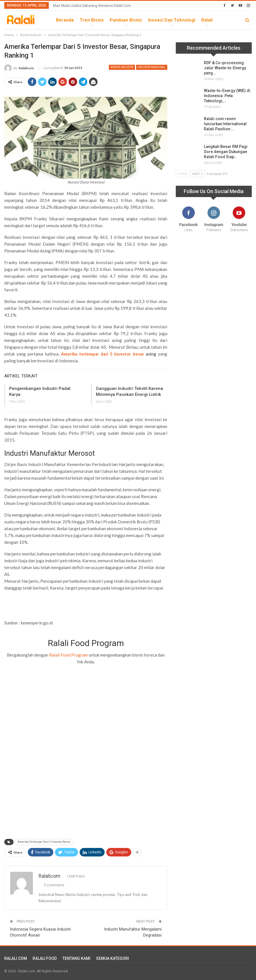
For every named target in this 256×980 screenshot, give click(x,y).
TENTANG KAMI (76, 958)
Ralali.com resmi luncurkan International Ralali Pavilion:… (225, 124)
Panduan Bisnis (126, 20)
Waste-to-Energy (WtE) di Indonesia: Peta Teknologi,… (227, 96)
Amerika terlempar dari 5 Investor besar (102, 354)
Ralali (207, 20)
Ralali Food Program (68, 655)
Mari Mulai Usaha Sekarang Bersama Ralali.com (92, 6)
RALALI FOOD (45, 958)
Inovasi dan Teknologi (172, 20)
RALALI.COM (16, 958)
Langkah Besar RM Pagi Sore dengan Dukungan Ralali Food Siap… (226, 152)
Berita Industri (122, 67)
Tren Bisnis (92, 20)
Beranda (65, 20)
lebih (224, 20)
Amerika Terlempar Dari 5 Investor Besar (44, 842)
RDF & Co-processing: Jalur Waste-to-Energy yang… (225, 68)
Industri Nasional (152, 67)
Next (197, 174)
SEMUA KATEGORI (113, 958)
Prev (183, 174)
